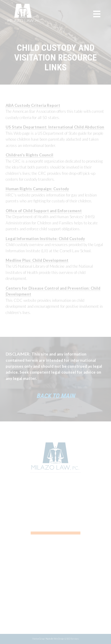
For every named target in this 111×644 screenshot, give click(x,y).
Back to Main (56, 396)
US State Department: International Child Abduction (55, 127)
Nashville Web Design (55, 639)
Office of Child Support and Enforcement (44, 211)
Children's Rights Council (29, 155)
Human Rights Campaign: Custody (37, 189)
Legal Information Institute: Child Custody (45, 239)
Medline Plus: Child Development (37, 260)
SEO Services (73, 639)
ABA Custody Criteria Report (33, 105)
